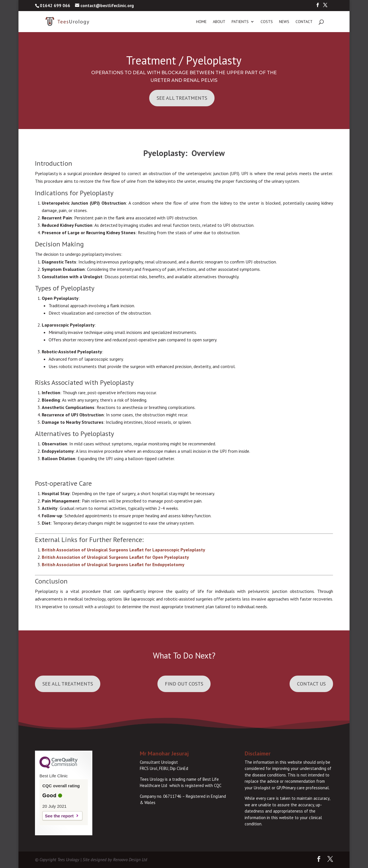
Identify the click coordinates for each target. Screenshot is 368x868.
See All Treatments (182, 98)
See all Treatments (68, 684)
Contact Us (311, 684)
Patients (240, 22)
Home (201, 22)
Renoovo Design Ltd (130, 860)
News (284, 22)
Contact (304, 22)
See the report (59, 816)
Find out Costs (184, 684)
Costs (267, 22)
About (219, 22)
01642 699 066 (55, 6)
